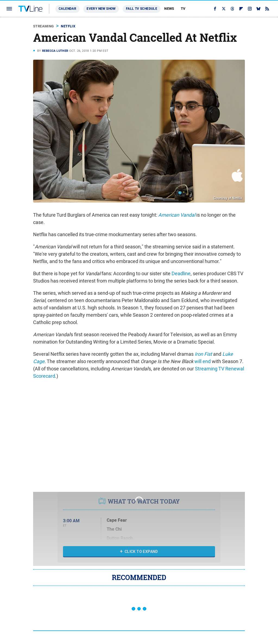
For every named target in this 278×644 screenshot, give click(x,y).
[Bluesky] (258, 9)
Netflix (68, 26)
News (169, 9)
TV (183, 9)
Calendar (67, 9)
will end (203, 361)
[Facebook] (215, 9)
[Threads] (232, 9)
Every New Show (101, 9)
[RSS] (267, 9)
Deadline (181, 273)
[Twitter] (224, 9)
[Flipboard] (241, 9)
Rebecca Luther (55, 51)
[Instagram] (250, 9)
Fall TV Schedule (142, 9)
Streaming (44, 26)
